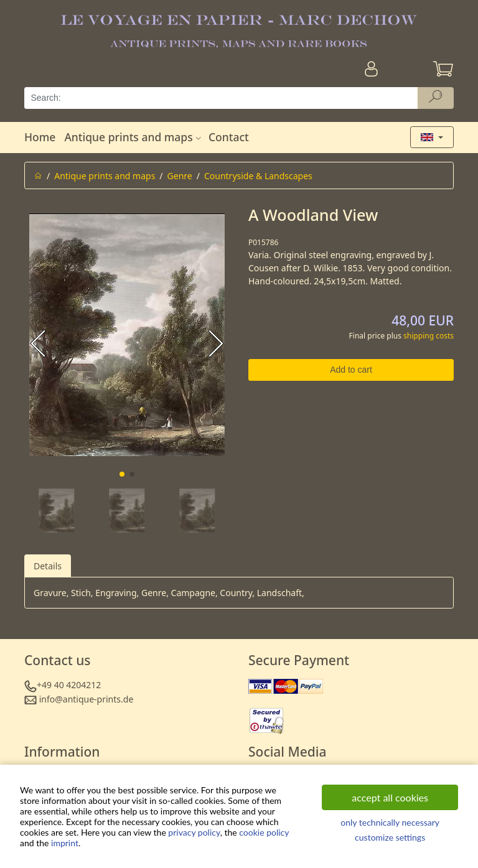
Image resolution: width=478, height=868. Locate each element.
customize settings (390, 837)
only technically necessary (390, 822)
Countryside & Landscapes (258, 176)
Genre (180, 176)
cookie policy (264, 832)
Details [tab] (48, 566)
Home (40, 137)
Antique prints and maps (134, 137)
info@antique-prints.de (87, 699)
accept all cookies (390, 797)
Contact (229, 137)
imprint (65, 843)
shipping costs (429, 336)
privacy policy (194, 832)
